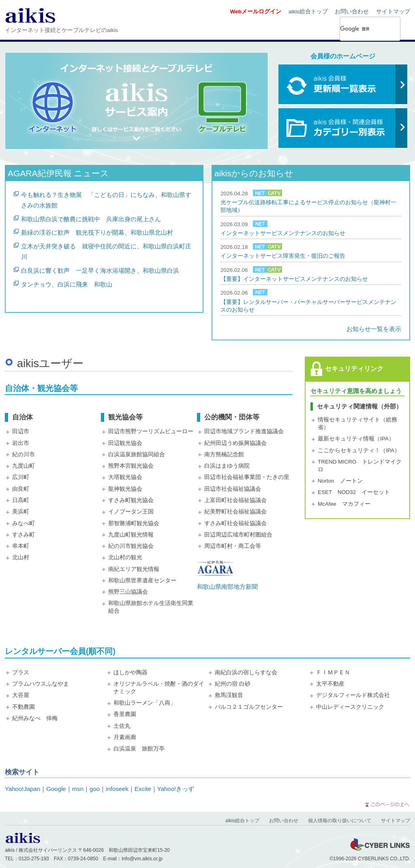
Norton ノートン (340, 481)
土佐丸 (122, 726)
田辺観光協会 (125, 443)
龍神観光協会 (125, 489)
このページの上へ (387, 805)
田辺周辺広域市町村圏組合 (238, 535)
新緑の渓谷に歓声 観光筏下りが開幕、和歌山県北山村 (97, 232)
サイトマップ (393, 12)
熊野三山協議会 (128, 592)
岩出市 (21, 443)
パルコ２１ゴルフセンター (249, 707)
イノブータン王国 (131, 512)
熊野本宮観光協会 (131, 466)
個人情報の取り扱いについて (340, 821)
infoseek (117, 789)
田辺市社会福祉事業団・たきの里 (247, 477)
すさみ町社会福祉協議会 (235, 523)
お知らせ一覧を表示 (374, 329)
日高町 (21, 500)
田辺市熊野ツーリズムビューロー (151, 431)
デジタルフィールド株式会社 (353, 695)
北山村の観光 (125, 557)
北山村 (21, 557)
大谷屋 (21, 695)
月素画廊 (125, 737)
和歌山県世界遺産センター (142, 580)
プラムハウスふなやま (41, 684)
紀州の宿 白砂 (233, 684)
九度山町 (24, 466)
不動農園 (24, 707)
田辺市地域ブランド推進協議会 (244, 431)
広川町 (21, 477)
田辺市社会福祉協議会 (233, 489)
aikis (30, 15)
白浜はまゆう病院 (227, 466)
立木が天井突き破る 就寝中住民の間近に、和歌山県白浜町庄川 (106, 251)
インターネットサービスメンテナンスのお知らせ (283, 233)
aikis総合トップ (308, 12)
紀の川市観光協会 (131, 546)
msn (78, 789)
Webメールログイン (256, 12)
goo (95, 789)
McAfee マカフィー (344, 504)
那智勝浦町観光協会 (134, 523)
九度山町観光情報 (131, 535)
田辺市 (21, 431)
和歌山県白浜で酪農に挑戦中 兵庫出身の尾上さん (91, 219)
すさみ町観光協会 (131, 500)
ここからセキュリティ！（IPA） (359, 450)
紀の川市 (24, 454)
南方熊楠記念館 (224, 454)
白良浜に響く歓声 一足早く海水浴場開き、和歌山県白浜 (100, 270)
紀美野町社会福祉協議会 (235, 512)
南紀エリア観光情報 (134, 569)
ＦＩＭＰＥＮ (333, 672)
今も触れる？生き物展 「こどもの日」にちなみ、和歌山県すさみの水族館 (106, 200)
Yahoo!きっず (176, 789)
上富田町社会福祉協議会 (235, 500)
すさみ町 (24, 535)
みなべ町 (24, 523)
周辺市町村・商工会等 (233, 546)
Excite (143, 789)
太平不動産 (330, 684)
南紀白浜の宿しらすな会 (246, 672)
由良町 (21, 489)
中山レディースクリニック (350, 707)
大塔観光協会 (125, 477)
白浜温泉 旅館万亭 (139, 749)
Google (56, 789)
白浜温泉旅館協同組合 (137, 454)
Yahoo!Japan (22, 789)
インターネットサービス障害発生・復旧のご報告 (283, 256)
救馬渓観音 (229, 695)
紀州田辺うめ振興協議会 (235, 443)
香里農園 (125, 714)
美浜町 (21, 512)
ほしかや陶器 (130, 672)
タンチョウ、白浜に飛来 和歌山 (67, 284)
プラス (21, 672)
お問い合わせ (352, 12)
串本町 (21, 546)
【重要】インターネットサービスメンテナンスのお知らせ (294, 279)
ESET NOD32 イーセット (354, 492)
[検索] (358, 29)
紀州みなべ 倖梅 (35, 718)
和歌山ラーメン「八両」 (145, 703)
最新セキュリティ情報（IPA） (356, 439)
